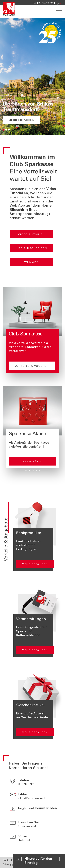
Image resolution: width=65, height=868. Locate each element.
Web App (31, 262)
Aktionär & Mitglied (32, 463)
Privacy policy (11, 865)
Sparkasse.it (27, 827)
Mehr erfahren (22, 120)
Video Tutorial (31, 235)
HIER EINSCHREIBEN (31, 249)
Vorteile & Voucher (32, 366)
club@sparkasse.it (32, 799)
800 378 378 (27, 785)
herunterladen (46, 809)
